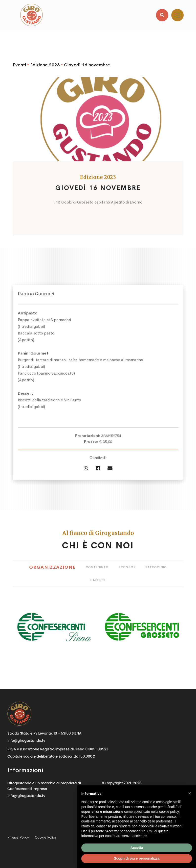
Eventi (19, 65)
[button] (190, 793)
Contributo (97, 567)
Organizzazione (52, 567)
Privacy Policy (18, 837)
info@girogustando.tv (26, 740)
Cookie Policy (46, 837)
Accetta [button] (137, 848)
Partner (98, 580)
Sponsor (127, 567)
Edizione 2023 (45, 65)
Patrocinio (156, 567)
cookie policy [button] (169, 812)
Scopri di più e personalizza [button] (137, 858)
